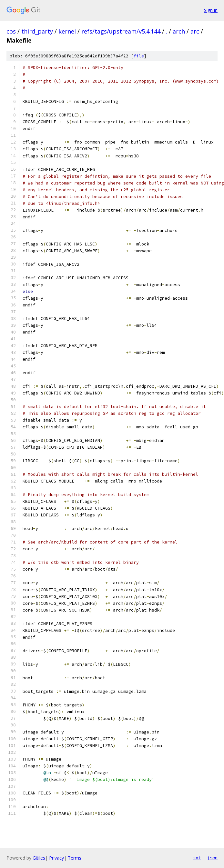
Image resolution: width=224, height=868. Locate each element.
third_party (37, 31)
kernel (67, 31)
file (139, 56)
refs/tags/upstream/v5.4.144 (121, 31)
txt (197, 858)
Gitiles (39, 858)
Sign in (211, 10)
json (212, 858)
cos (11, 31)
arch (179, 31)
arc (195, 31)
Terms (75, 858)
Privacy (56, 858)
